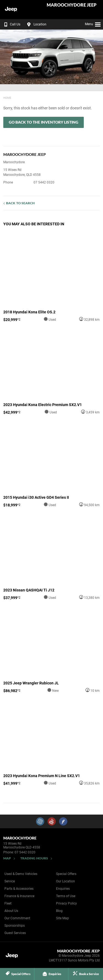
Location (36, 24)
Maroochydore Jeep (72, 5)
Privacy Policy (66, 903)
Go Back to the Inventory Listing (44, 122)
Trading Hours (34, 858)
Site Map (62, 918)
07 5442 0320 (44, 182)
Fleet (8, 903)
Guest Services (15, 933)
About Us (11, 911)
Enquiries (63, 889)
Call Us (11, 24)
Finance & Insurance (19, 896)
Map (7, 858)
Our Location (66, 881)
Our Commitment (17, 918)
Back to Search (20, 203)
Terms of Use (66, 896)
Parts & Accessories (19, 889)
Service (10, 881)
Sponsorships (15, 926)
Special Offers (66, 874)
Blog (59, 911)
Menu (93, 24)
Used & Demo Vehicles (21, 874)
